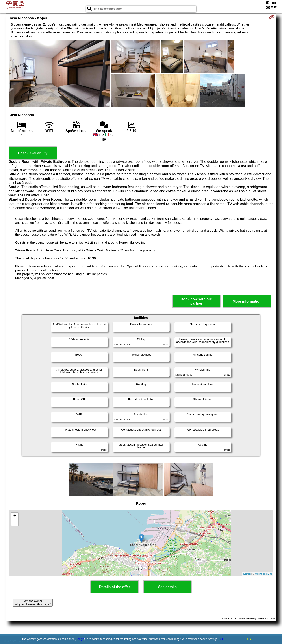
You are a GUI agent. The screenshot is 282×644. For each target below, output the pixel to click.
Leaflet (247, 574)
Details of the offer (115, 587)
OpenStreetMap (264, 574)
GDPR (223, 639)
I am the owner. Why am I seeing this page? (33, 603)
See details (167, 587)
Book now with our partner (196, 301)
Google (80, 639)
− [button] (15, 523)
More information (247, 301)
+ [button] (15, 516)
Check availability (33, 153)
